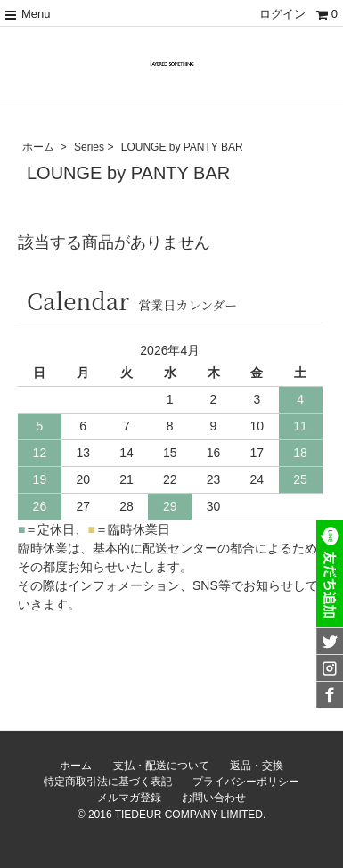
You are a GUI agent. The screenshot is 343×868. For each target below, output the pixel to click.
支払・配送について (161, 766)
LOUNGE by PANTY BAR (182, 147)
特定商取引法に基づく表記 (108, 782)
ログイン (282, 14)
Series (89, 147)
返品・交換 (257, 766)
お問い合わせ (214, 798)
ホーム (38, 147)
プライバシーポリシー (246, 782)
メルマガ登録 (129, 798)
